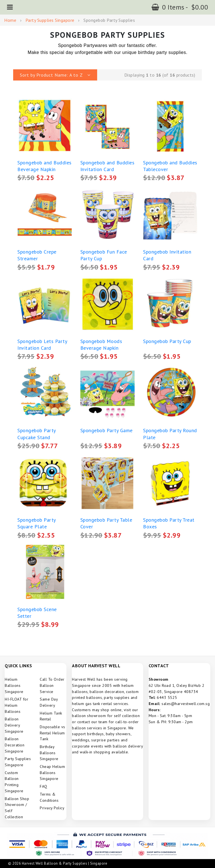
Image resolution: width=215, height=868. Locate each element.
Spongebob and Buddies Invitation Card (107, 166)
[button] (10, 7)
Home (10, 20)
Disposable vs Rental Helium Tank (52, 733)
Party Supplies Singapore (50, 20)
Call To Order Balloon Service (52, 685)
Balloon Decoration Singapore (15, 745)
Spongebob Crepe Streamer (37, 255)
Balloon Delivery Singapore (14, 725)
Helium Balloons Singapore (14, 685)
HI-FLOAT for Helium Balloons (17, 705)
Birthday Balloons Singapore (49, 753)
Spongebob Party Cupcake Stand (37, 434)
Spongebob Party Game (107, 430)
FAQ (44, 786)
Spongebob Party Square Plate (37, 523)
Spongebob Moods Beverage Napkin (101, 345)
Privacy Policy (52, 808)
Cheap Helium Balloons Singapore (52, 773)
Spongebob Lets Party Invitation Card (42, 345)
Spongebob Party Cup (167, 341)
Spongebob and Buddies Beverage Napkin (45, 166)
